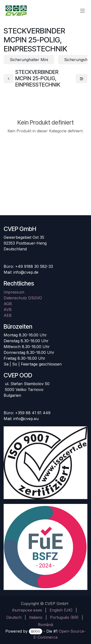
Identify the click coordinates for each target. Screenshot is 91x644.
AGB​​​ (8, 304)
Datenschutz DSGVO (23, 298)
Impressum (14, 292)
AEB (8, 315)
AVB (8, 310)
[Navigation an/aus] (83, 10)
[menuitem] (27, 610)
